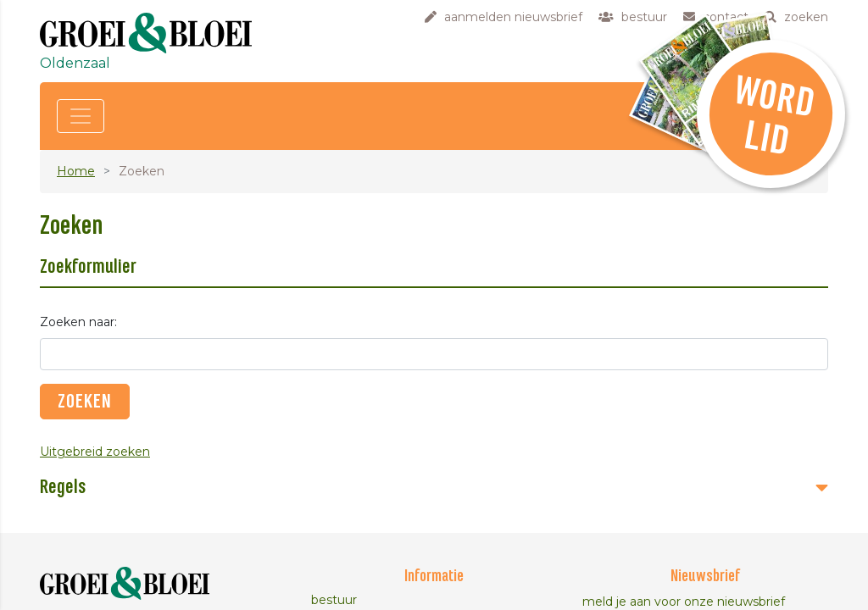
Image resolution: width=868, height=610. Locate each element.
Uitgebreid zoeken (95, 452)
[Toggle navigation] (81, 116)
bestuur (334, 600)
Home (76, 171)
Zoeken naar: (78, 322)
